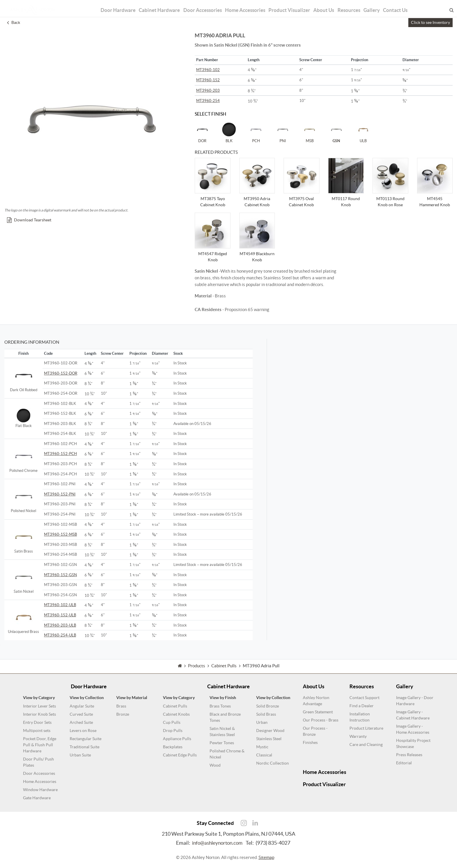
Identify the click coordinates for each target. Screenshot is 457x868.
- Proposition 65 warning (232, 309)
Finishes (310, 742)
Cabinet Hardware (151, 7)
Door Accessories (197, 7)
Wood (215, 765)
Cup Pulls (172, 722)
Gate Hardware (37, 798)
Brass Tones (220, 706)
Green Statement (318, 712)
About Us (328, 7)
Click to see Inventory (430, 22)
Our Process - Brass (321, 720)
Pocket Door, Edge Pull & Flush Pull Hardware (40, 745)
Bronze (123, 714)
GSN (336, 133)
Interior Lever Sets (39, 706)
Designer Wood (270, 731)
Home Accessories (244, 7)
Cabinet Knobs (176, 714)
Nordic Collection (273, 763)
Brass (121, 706)
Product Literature (366, 728)
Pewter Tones (222, 743)
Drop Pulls (173, 731)
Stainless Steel (269, 739)
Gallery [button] (382, 7)
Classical (264, 755)
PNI (283, 133)
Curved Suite (81, 714)
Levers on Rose (83, 731)
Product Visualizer (292, 7)
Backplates (173, 747)
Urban (262, 722)
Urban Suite (80, 755)
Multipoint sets (37, 731)
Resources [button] (356, 7)
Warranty (358, 736)
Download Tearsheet (29, 220)
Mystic (262, 747)
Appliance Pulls (177, 739)
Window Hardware (40, 790)
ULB (363, 133)
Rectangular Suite (86, 739)
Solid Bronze (268, 706)
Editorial (404, 763)
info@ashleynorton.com (217, 843)
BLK (229, 133)
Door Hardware (107, 7)
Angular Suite (82, 706)
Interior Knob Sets (39, 714)
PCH (256, 133)
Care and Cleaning (366, 744)
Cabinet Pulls (175, 706)
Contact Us (408, 7)
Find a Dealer (362, 706)
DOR (202, 133)
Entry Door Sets (37, 722)
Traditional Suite (85, 747)
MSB (310, 133)
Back (14, 22)
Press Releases (409, 755)
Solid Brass (266, 714)
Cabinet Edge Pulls (180, 755)
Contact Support (364, 698)
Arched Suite (81, 722)
